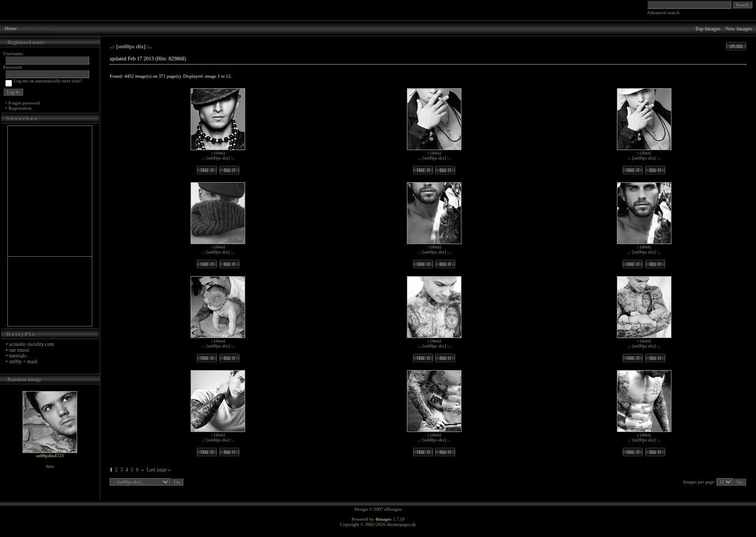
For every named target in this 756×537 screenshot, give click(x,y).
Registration (20, 108)
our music (19, 350)
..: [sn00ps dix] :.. (218, 158)
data (219, 153)
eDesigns (393, 509)
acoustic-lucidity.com (31, 344)
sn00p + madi (23, 361)
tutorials (18, 356)
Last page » (159, 470)
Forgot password (24, 103)
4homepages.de (402, 524)
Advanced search (664, 13)
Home (11, 28)
